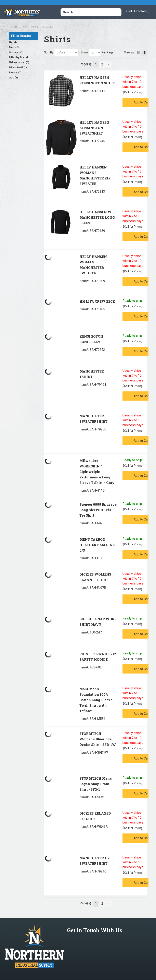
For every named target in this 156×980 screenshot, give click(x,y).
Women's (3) (16, 52)
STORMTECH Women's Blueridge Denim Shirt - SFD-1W (98, 739)
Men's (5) (14, 47)
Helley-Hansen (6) (19, 62)
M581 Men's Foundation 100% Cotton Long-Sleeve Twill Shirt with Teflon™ (96, 700)
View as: (129, 52)
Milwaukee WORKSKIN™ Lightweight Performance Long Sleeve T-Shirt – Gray (97, 472)
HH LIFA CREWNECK (97, 301)
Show (84, 52)
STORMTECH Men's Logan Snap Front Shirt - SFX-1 (96, 784)
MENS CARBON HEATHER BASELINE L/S (97, 545)
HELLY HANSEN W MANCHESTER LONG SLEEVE (97, 217)
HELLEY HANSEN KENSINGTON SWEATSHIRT (94, 128)
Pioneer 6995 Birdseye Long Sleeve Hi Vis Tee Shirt (98, 510)
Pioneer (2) (15, 73)
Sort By (49, 52)
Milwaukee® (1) (18, 67)
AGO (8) (14, 78)
